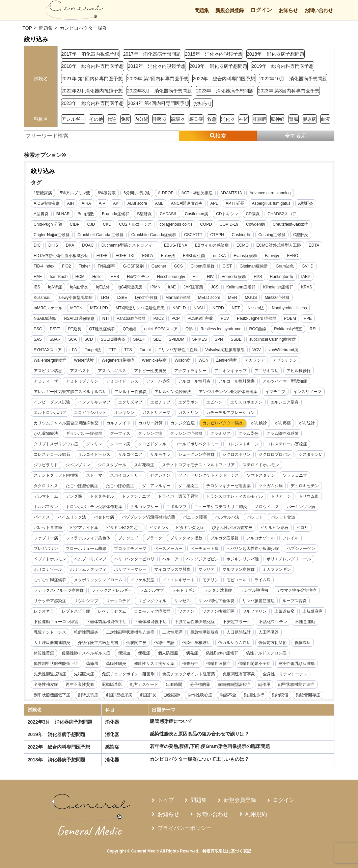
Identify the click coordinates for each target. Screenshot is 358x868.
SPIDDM (177, 340)
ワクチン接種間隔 (219, 612)
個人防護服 (168, 653)
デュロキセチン (305, 486)
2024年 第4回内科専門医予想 (159, 103)
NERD (219, 308)
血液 (325, 119)
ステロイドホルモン (261, 465)
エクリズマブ (131, 402)
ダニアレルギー (157, 486)
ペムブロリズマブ (90, 559)
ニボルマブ (177, 507)
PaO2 (159, 319)
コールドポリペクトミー (197, 444)
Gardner (159, 267)
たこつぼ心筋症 (120, 486)
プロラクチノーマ (131, 549)
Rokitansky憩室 (288, 329)
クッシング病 (150, 434)
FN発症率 (107, 267)
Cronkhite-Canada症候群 (154, 235)
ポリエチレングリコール (289, 559)
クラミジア (221, 434)
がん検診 (259, 423)
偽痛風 (92, 664)
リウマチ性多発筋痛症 (297, 591)
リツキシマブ (86, 601)
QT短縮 (130, 329)
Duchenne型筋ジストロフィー (129, 246)
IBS (37, 287)
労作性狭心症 (200, 695)
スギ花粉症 (144, 465)
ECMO (243, 246)
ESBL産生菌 (194, 256)
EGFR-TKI (125, 256)
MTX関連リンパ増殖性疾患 (141, 308)
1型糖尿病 (43, 193)
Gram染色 (285, 267)
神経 (244, 119)
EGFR (102, 256)
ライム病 (263, 580)
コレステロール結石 (52, 455)
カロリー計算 (151, 423)
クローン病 (120, 444)
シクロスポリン (237, 455)
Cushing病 (241, 235)
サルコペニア (131, 455)
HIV (211, 277)
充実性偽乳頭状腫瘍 (297, 664)
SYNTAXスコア (48, 350)
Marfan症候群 (178, 298)
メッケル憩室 (143, 580)
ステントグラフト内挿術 (56, 476)
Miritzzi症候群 (277, 298)
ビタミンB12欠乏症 (124, 528)
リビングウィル (153, 601)
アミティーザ (46, 382)
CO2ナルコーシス (136, 225)
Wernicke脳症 (155, 361)
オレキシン (125, 413)
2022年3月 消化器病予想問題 (159, 91)
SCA (73, 340)
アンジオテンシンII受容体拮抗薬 (229, 392)
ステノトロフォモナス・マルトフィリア (199, 465)
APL (214, 204)
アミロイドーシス (122, 382)
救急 (212, 119)
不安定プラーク (265, 622)
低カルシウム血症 (235, 643)
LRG (105, 298)
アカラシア (255, 361)
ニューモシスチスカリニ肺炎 (221, 507)
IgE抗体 (103, 287)
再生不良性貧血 (80, 685)
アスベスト (80, 371)
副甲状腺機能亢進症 (297, 685)
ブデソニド (129, 538)
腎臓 (294, 119)
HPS (258, 277)
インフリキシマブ (94, 402)
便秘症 (144, 653)
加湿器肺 (172, 695)
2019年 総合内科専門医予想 (283, 66)
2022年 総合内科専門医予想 (224, 79)
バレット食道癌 (48, 528)
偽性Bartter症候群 (222, 653)
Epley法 (168, 256)
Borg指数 (86, 214)
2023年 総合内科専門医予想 (93, 103)
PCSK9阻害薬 (201, 319)
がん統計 (307, 423)
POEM (290, 319)
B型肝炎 (145, 214)
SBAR (56, 340)
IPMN (156, 287)
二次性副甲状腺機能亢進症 (159, 633)
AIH (71, 204)
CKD (107, 225)
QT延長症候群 (102, 329)
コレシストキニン (243, 444)
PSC (38, 329)
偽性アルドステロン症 (267, 653)
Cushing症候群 (272, 235)
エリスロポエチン (247, 402)
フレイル (291, 538)
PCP (176, 319)
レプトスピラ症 (76, 612)
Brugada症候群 (116, 214)
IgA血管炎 (79, 287)
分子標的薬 (200, 685)
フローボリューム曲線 (86, 549)
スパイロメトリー (127, 476)
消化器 (228, 119)
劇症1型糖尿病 (120, 695)
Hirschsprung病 (171, 277)
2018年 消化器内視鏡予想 (214, 54)
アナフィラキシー (191, 371)
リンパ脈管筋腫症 (259, 601)
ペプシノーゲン (301, 549)
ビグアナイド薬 (84, 528)
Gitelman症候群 (254, 267)
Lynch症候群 (147, 298)
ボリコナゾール (48, 570)
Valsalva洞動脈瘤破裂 (225, 350)
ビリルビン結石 (275, 528)
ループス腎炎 (295, 601)
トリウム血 (309, 497)
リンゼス (183, 601)
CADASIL (169, 214)
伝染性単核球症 (197, 643)
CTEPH (217, 235)
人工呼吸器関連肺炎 (52, 643)
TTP (113, 350)
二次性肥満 (201, 633)
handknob (59, 277)
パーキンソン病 (301, 507)
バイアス (42, 517)
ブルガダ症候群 (225, 538)
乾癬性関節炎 (114, 633)
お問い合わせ (319, 10)
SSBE (236, 340)
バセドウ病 (104, 517)
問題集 (201, 10)
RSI (313, 329)
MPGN (77, 308)
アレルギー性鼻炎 (131, 392)
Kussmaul (43, 298)
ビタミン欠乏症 (190, 528)
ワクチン (187, 612)
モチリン (211, 580)
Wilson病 (183, 361)
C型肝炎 (301, 235)
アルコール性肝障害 (237, 382)
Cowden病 (256, 225)
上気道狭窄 (285, 612)
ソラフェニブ (295, 476)
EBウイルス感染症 (212, 246)
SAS (38, 340)
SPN (219, 340)
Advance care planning (270, 193)
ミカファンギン (277, 570)
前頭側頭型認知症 (235, 685)
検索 (218, 136)
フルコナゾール (261, 538)
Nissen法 (256, 308)
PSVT (55, 329)
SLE (157, 340)
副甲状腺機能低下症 (52, 695)
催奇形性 (191, 664)
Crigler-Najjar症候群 (52, 235)
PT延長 (75, 329)
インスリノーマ (308, 392)
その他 (96, 119)
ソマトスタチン (261, 476)
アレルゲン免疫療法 (173, 392)
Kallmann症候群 (241, 287)
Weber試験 (84, 361)
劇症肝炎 (148, 695)
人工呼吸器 (297, 633)
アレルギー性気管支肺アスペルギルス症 (71, 392)
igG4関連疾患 (130, 287)
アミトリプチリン (82, 382)
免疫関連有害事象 (239, 674)
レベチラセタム (112, 612)
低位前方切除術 (273, 643)
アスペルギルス (112, 371)
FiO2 (67, 267)
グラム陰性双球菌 (283, 434)
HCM (80, 277)
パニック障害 (195, 517)
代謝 (112, 119)
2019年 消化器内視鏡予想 (157, 66)
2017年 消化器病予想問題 (152, 54)
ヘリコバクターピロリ (135, 559)
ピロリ (303, 528)
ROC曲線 (258, 329)
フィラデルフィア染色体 (88, 538)
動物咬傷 (280, 695)
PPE (308, 319)
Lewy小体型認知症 (76, 298)
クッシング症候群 (187, 434)
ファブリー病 (46, 538)
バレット (255, 517)
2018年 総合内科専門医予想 (93, 66)
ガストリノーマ (157, 413)
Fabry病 (272, 256)
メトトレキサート (179, 580)
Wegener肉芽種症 (118, 361)
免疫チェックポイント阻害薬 (189, 674)
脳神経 (278, 119)
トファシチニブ (136, 497)
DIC (38, 246)
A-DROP (166, 193)
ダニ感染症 (189, 486)
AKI (117, 204)
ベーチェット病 (205, 549)
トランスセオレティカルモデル (235, 497)
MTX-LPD (99, 308)
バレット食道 (283, 517)
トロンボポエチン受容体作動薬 (94, 507)
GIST (227, 267)
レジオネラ (44, 612)
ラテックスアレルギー (112, 591)
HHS (115, 277)
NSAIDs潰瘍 (45, 319)
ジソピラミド (46, 465)
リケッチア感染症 (50, 601)
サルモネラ (161, 455)
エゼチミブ (161, 402)
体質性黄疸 (44, 653)
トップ (166, 800)
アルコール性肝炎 (195, 382)
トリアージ (281, 497)
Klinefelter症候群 (279, 287)
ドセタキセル (102, 497)
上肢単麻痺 (44, 622)
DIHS (53, 246)
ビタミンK (159, 528)
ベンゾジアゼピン (203, 559)
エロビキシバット (90, 413)
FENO (293, 256)
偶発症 (192, 653)
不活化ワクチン (301, 622)
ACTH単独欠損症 (197, 193)
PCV (225, 319)
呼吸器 (160, 119)
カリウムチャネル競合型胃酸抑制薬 (66, 423)
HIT (196, 277)
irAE (172, 287)
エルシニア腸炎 (285, 402)
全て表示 (296, 136)
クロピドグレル (153, 444)
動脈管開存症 (308, 695)
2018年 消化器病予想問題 (276, 54)
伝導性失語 (165, 643)
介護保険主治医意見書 (99, 643)
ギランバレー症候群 (84, 434)
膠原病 (309, 119)
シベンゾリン (78, 465)
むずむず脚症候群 (50, 580)
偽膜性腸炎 (116, 664)
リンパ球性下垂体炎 (217, 601)
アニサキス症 (267, 371)
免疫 (126, 119)
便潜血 (125, 653)
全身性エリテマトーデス (285, 674)
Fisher (85, 267)
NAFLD (179, 308)
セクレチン (161, 476)
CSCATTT (193, 235)
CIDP (75, 225)
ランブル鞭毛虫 (254, 591)
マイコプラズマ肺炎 (173, 570)
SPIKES (200, 340)
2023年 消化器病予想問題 (225, 91)
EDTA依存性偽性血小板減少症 (62, 256)
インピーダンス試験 (52, 402)
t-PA (74, 350)
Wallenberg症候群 (50, 361)
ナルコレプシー (145, 507)
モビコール (237, 580)
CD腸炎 (253, 214)
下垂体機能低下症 (179, 622)
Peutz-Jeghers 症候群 (257, 319)
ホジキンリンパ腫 (243, 559)
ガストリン (189, 413)
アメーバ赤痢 (159, 382)
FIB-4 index (44, 267)
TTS (128, 350)
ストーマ (94, 476)
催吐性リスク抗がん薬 (155, 664)
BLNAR (63, 214)
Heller (98, 277)
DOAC (88, 246)
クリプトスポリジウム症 (56, 444)
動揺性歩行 (254, 695)
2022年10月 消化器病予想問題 (293, 79)
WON (204, 361)
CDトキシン (227, 214)
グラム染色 (249, 434)
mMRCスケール (48, 308)
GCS (179, 267)
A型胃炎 (42, 214)
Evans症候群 (245, 256)
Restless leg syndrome (221, 329)
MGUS (251, 298)
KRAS (307, 287)
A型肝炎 (306, 204)
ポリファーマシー (131, 570)
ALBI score (137, 204)
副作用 (265, 685)
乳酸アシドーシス (78, 633)
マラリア (207, 570)
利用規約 (256, 814)
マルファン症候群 (239, 570)
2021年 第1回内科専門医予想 (92, 79)
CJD (91, 225)
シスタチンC (311, 455)
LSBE (122, 298)
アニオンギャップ (231, 371)
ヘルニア (171, 559)
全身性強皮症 (46, 685)
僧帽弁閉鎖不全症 (255, 664)
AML (159, 204)
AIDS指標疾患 (47, 204)
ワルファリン (255, 612)
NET (236, 308)
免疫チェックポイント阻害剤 (129, 674)
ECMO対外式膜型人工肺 (279, 246)
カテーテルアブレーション (231, 413)
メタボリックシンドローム (99, 580)
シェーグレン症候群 (197, 455)
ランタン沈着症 (218, 591)
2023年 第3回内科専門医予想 (289, 91)
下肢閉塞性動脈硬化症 (223, 622)
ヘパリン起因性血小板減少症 (253, 549)
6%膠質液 (107, 193)
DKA (70, 246)
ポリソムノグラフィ (88, 570)
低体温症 (303, 643)
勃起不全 (228, 695)
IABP (306, 277)
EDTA (314, 246)
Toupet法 (93, 350)
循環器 (178, 119)
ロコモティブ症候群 (153, 612)
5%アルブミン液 (75, 193)
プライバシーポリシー (185, 828)
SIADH (140, 340)
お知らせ (288, 10)
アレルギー (73, 119)
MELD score (210, 298)
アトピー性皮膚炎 (150, 371)
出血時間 (174, 685)
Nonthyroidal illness (290, 308)
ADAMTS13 (231, 193)
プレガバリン (46, 549)
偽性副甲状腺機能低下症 (56, 664)
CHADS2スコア (282, 214)
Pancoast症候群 (131, 319)
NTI (106, 319)
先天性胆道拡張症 (50, 674)
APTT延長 (235, 204)
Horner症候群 (234, 277)
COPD (206, 225)
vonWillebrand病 (284, 350)
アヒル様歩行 (299, 371)
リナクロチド (118, 601)
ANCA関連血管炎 (187, 204)
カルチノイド (119, 423)
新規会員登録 (229, 10)
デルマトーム (46, 497)
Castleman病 (197, 214)
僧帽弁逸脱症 (219, 664)
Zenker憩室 (227, 361)
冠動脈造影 (112, 685)
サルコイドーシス (94, 455)
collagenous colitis (176, 225)
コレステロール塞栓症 (287, 444)
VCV (257, 350)
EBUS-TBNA (176, 246)
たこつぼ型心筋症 (82, 486)
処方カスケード (144, 685)
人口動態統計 (267, 633)
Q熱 (189, 329)
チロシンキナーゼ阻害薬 (229, 486)
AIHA (87, 204)
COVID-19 (229, 225)
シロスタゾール (112, 465)
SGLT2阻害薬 (113, 340)
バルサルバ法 (227, 517)
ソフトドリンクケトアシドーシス (209, 476)
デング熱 (74, 497)
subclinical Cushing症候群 (273, 340)
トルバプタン (46, 507)
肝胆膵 (259, 119)
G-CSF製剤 (133, 267)
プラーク (155, 538)
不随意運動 (44, 633)
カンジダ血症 (183, 423)
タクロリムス (46, 486)
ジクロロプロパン (275, 455)
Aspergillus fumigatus (271, 204)
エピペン (215, 402)
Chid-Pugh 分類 (48, 225)
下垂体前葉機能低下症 (135, 622)
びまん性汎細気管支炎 (232, 528)
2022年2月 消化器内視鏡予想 (92, 91)
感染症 (196, 119)
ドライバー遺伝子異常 (178, 497)
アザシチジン (285, 361)
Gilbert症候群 (203, 267)
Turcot (145, 350)
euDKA (220, 256)
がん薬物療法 (46, 434)
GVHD (308, 267)
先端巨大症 (84, 674)
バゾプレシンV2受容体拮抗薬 (149, 517)
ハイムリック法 (72, 517)
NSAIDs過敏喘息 (79, 319)
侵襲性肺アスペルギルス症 (86, 653)
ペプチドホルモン (50, 559)
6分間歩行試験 (137, 193)
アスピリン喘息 (48, 371)
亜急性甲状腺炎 (233, 633)
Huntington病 (282, 277)
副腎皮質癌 (88, 695)
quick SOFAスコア (161, 329)
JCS (215, 287)
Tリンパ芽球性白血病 (178, 350)
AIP (102, 204)
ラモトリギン (184, 591)
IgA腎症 (55, 287)
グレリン (94, 444)
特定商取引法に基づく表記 (227, 851)
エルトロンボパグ (50, 413)
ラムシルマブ (152, 591)
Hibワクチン (138, 277)
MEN (233, 298)
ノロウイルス (267, 507)
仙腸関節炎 (137, 643)
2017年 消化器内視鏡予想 (90, 54)
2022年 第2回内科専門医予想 (158, 79)
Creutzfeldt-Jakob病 (291, 225)
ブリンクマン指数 (187, 538)
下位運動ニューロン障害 (84, 622)
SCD (89, 340)
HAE (38, 277)
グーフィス (120, 434)
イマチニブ (276, 392)
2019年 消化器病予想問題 (218, 66)
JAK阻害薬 (194, 287)
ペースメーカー (169, 549)
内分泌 (141, 119)
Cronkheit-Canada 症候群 (101, 235)
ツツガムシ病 (271, 486)
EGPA (148, 256)
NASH (199, 308)
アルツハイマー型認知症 (285, 382)
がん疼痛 (283, 423)
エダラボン (189, 402)
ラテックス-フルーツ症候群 (59, 591)
